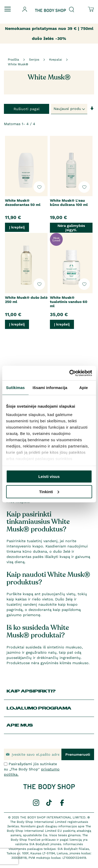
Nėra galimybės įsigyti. (71, 228)
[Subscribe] (78, 754)
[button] (39, 187)
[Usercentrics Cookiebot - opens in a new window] (70, 373)
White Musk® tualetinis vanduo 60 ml (69, 302)
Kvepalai (56, 60)
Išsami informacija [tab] (50, 388)
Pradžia (13, 60)
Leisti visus (49, 476)
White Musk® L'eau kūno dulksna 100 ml (69, 203)
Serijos (34, 60)
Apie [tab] (83, 388)
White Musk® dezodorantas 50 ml (23, 203)
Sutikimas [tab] (15, 388)
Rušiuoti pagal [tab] (27, 109)
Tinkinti (49, 491)
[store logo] (50, 6)
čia (45, 835)
